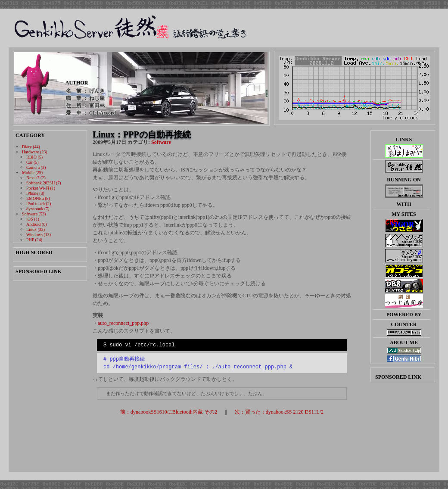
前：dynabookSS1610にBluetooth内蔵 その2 (169, 412)
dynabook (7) (38, 209)
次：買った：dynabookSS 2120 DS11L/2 (279, 412)
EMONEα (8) (38, 198)
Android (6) (37, 224)
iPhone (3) (35, 193)
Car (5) (33, 162)
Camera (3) (36, 167)
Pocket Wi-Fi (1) (41, 188)
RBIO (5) (34, 157)
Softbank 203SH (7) (44, 183)
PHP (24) (34, 240)
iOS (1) (33, 219)
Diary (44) (31, 147)
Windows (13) (39, 235)
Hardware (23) (35, 152)
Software (161, 142)
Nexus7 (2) (36, 178)
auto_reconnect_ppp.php (123, 323)
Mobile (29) (32, 173)
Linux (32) (36, 229)
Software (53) (34, 214)
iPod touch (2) (39, 204)
